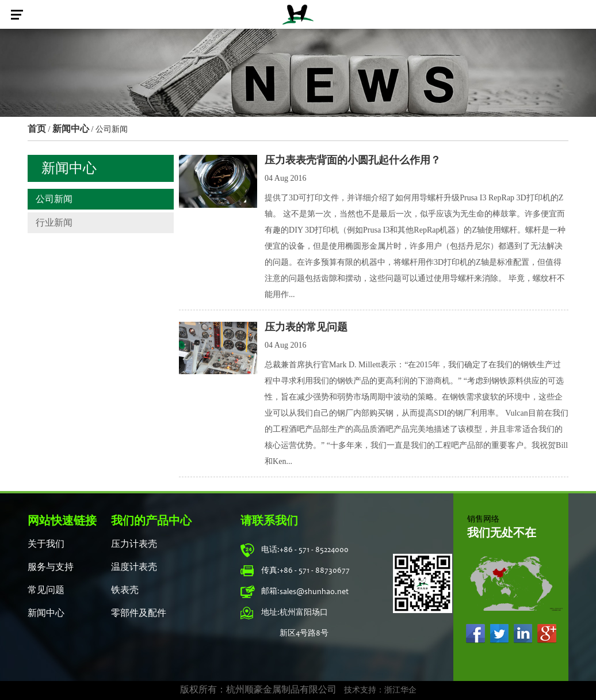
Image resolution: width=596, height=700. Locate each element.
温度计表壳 (134, 568)
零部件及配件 (139, 614)
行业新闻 (54, 222)
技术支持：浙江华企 (380, 691)
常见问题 (46, 591)
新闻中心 (71, 129)
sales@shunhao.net (314, 592)
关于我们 (46, 545)
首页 (37, 129)
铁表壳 (125, 591)
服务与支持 (51, 568)
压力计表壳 (134, 545)
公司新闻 (54, 199)
